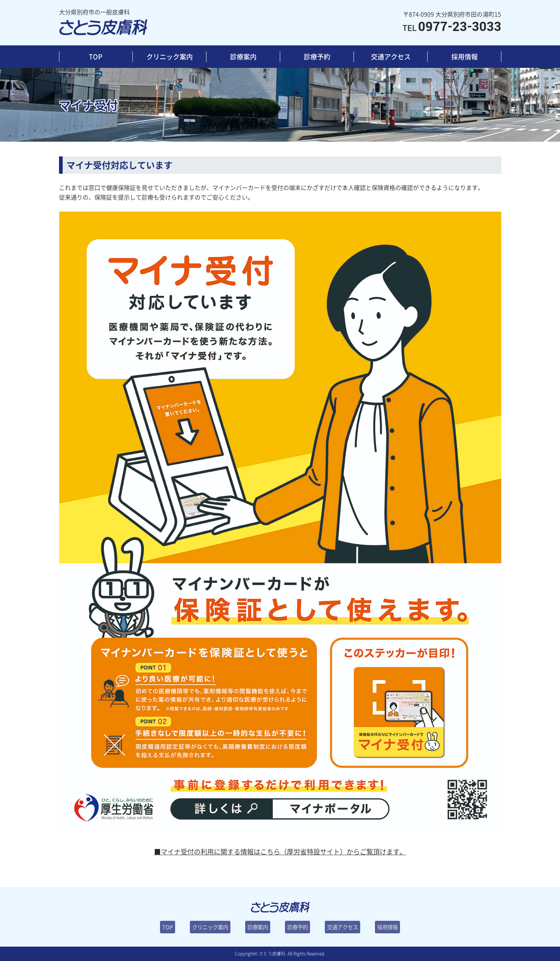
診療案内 (243, 57)
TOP (96, 57)
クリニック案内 (170, 57)
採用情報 (465, 57)
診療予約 (317, 57)
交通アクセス (391, 57)
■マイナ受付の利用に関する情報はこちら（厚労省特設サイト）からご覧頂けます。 (280, 852)
